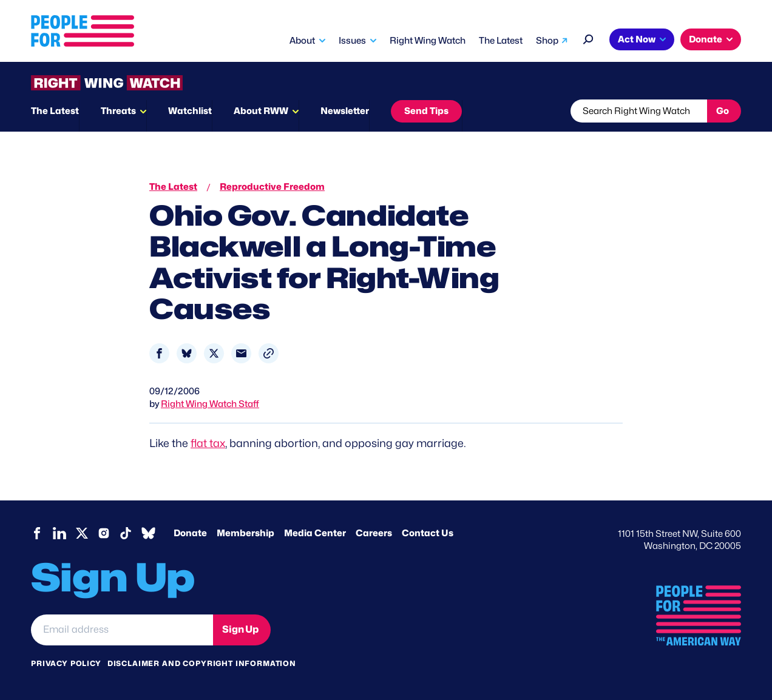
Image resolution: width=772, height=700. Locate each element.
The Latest (501, 41)
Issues (352, 41)
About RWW (261, 111)
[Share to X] (214, 353)
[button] (269, 353)
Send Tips (426, 111)
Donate (706, 39)
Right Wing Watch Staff (210, 404)
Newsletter (345, 111)
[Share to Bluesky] (187, 353)
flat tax (208, 443)
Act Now (637, 39)
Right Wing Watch (428, 41)
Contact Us (428, 533)
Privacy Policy (66, 663)
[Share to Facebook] (159, 353)
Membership (245, 533)
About (302, 41)
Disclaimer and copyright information (202, 663)
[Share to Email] (241, 353)
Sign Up (240, 629)
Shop (547, 41)
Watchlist (190, 111)
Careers (374, 533)
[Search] (588, 38)
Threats (118, 111)
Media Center (315, 533)
